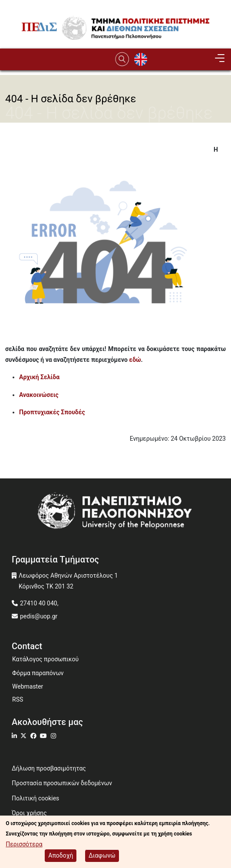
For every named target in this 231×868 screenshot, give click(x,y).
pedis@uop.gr (39, 616)
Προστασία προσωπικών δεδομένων (62, 783)
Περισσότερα (24, 845)
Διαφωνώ (102, 856)
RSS (18, 699)
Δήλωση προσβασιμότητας (49, 768)
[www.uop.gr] (115, 512)
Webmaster (28, 686)
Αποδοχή (61, 856)
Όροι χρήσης (29, 813)
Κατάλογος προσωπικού (45, 659)
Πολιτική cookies (35, 798)
